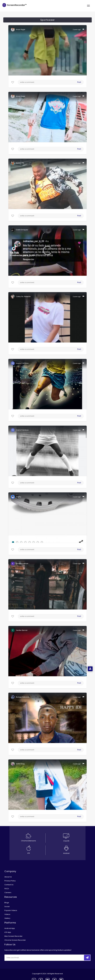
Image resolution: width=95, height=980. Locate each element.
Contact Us (9, 885)
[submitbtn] (87, 958)
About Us (8, 877)
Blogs (7, 903)
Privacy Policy (10, 881)
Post (79, 82)
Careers (8, 892)
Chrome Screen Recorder (15, 940)
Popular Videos (11, 910)
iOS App (8, 932)
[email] (21, 958)
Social (7, 906)
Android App (10, 928)
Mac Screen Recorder (13, 936)
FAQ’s (7, 889)
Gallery (7, 918)
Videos (7, 914)
